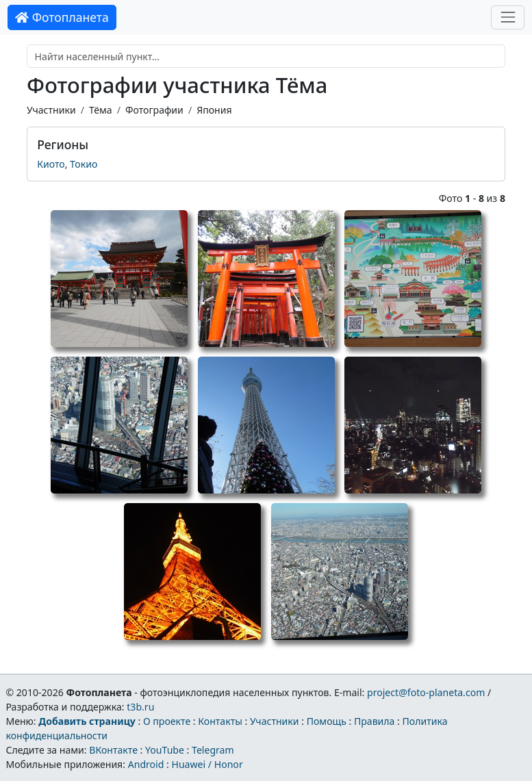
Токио (84, 164)
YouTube (165, 750)
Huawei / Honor (207, 764)
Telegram (213, 750)
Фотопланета (62, 17)
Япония (214, 110)
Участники (51, 110)
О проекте (167, 721)
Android (146, 764)
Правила (374, 721)
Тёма (101, 110)
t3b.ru (140, 707)
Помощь (327, 721)
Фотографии (154, 110)
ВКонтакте (113, 750)
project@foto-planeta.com (426, 692)
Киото (51, 164)
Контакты (220, 721)
